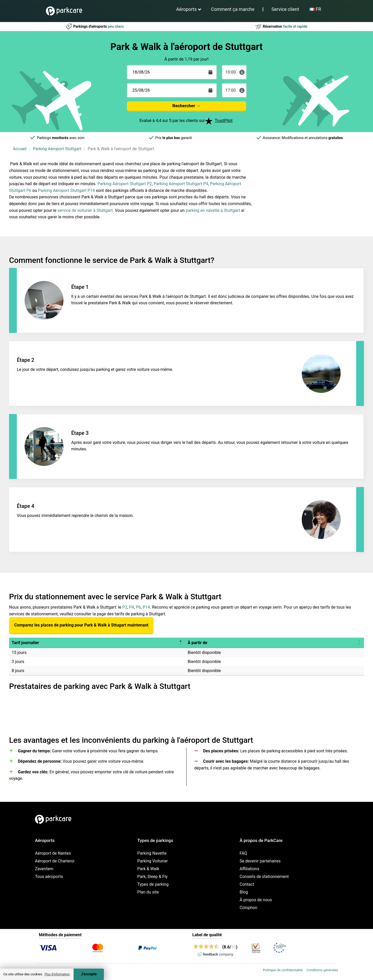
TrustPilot (224, 121)
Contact (247, 884)
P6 (138, 607)
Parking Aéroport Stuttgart (57, 149)
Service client (285, 9)
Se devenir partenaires (260, 861)
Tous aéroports (49, 877)
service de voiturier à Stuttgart (85, 210)
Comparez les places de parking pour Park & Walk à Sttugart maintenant (81, 625)
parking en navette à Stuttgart (213, 210)
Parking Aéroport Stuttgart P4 (181, 184)
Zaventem (44, 869)
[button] (181, 643)
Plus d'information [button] (57, 974)
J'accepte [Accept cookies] (89, 974)
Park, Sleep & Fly (152, 877)
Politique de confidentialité (283, 970)
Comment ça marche (233, 9)
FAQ (243, 853)
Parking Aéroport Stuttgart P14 (66, 190)
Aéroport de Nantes (53, 853)
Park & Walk (148, 869)
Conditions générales (322, 970)
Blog (244, 892)
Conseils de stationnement (264, 877)
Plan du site (148, 892)
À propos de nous (256, 900)
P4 (131, 607)
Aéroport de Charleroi (55, 861)
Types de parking (153, 884)
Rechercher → (186, 106)
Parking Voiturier (153, 861)
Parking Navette (152, 853)
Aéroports (187, 9)
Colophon (248, 908)
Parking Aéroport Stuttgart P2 (125, 184)
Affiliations (249, 869)
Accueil (20, 149)
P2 (125, 607)
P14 (146, 607)
